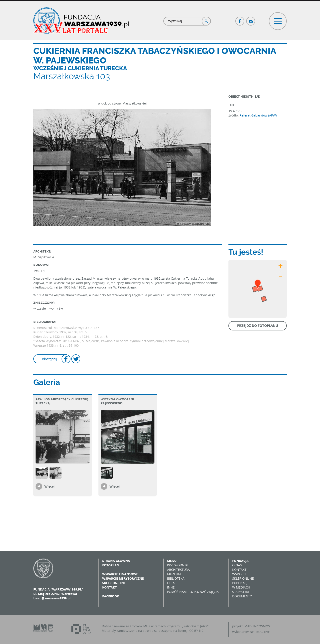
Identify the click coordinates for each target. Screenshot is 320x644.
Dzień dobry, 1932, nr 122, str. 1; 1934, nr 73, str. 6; (71, 337)
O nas (237, 565)
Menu (172, 561)
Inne (171, 587)
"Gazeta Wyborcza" (48, 341)
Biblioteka (176, 578)
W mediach (241, 587)
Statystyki (241, 592)
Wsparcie (240, 574)
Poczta (251, 19)
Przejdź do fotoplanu (258, 326)
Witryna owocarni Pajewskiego (117, 401)
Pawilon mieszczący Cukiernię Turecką (62, 401)
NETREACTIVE (260, 632)
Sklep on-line (114, 583)
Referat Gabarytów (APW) (258, 115)
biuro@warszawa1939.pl (52, 598)
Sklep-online (243, 578)
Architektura (178, 570)
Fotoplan (111, 565)
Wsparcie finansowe (120, 574)
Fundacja (240, 561)
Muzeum (174, 574)
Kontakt (109, 587)
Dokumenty (242, 596)
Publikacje (241, 583)
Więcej (49, 486)
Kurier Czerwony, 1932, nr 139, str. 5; (60, 332)
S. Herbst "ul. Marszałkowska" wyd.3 (60, 328)
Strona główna (116, 561)
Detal (172, 583)
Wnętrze (40, 345)
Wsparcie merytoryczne (123, 578)
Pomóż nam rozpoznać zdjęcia (193, 592)
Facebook (240, 19)
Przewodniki (178, 565)
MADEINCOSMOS (257, 626)
